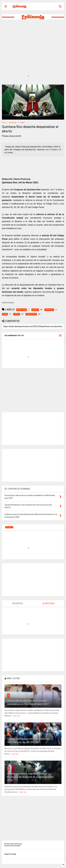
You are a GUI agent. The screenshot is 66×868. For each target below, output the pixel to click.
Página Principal (10, 854)
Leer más (16, 716)
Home (4, 123)
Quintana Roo (13, 123)
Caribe (9, 527)
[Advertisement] (33, 42)
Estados (22, 123)
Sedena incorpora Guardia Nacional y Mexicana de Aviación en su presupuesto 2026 (30, 777)
